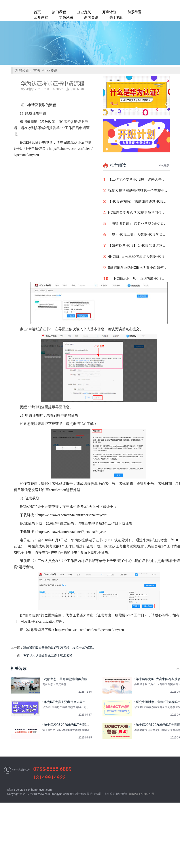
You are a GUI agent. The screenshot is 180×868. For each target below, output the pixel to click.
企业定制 (84, 12)
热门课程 (59, 12)
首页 (37, 12)
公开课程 (41, 17)
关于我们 (116, 17)
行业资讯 (50, 70)
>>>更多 (164, 165)
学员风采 (66, 17)
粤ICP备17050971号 (142, 794)
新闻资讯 (91, 17)
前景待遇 (135, 12)
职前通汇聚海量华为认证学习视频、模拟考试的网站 (59, 648)
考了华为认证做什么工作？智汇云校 (48, 655)
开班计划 (109, 12)
